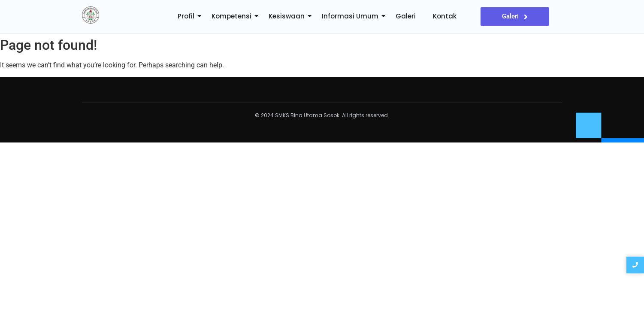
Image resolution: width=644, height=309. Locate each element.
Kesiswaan (287, 16)
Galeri (406, 16)
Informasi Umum (350, 16)
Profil (186, 16)
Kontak (445, 16)
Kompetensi (231, 16)
